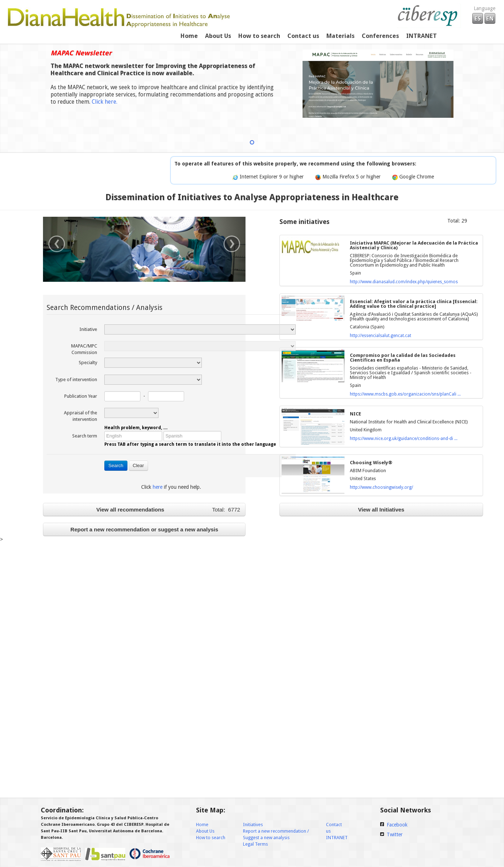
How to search (259, 36)
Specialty (88, 363)
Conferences (380, 36)
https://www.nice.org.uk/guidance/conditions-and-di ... (404, 439)
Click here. (105, 102)
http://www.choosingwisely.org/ (381, 487)
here (158, 487)
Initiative (88, 329)
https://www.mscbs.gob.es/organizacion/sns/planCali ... (405, 394)
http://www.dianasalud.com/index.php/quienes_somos (404, 282)
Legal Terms (255, 844)
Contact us (303, 36)
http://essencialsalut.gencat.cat (381, 336)
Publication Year (81, 396)
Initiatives (253, 825)
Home (189, 36)
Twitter (395, 834)
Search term (85, 436)
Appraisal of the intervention (81, 416)
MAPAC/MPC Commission (84, 349)
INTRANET (337, 838)
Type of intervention (76, 379)
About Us (218, 36)
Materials (340, 36)
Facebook (397, 825)
